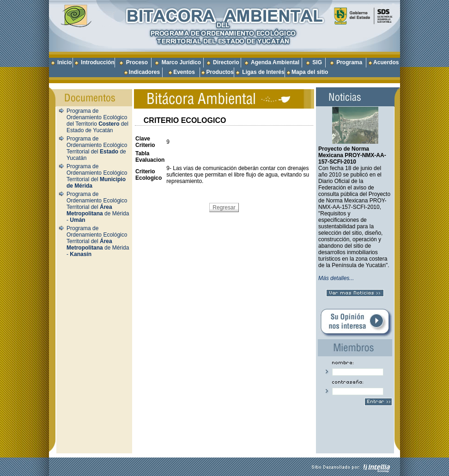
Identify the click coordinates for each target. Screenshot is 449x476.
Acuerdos (386, 62)
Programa (349, 62)
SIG (317, 62)
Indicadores (144, 72)
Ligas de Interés (263, 72)
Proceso (137, 62)
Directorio (226, 62)
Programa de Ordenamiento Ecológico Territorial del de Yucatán (97, 148)
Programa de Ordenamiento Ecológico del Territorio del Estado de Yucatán (97, 121)
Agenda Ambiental (275, 62)
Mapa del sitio (307, 72)
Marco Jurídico (181, 62)
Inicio (64, 62)
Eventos (184, 72)
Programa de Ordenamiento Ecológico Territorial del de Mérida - (98, 207)
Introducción (98, 62)
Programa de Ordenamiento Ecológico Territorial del (97, 176)
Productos (220, 72)
